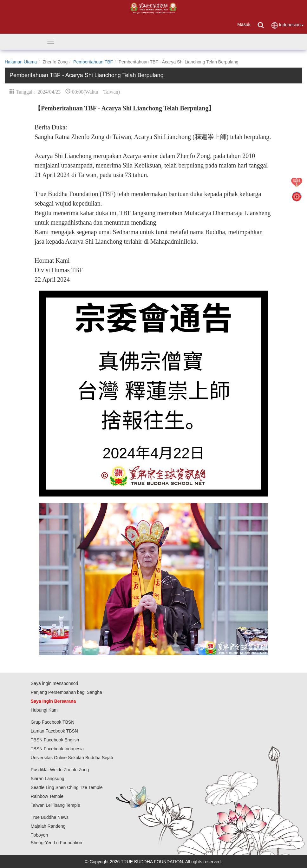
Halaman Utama (21, 62)
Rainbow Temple (47, 796)
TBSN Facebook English (55, 740)
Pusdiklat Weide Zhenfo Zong (60, 770)
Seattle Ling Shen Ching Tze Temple (67, 787)
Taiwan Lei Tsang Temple (56, 805)
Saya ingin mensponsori (54, 683)
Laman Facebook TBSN (54, 731)
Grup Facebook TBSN (52, 722)
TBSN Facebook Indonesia (57, 749)
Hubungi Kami (45, 710)
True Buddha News (50, 817)
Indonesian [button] (287, 25)
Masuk (244, 24)
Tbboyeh (39, 835)
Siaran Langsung (48, 779)
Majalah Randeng (48, 826)
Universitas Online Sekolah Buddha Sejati (72, 758)
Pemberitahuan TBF (93, 62)
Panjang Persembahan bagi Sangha (66, 692)
